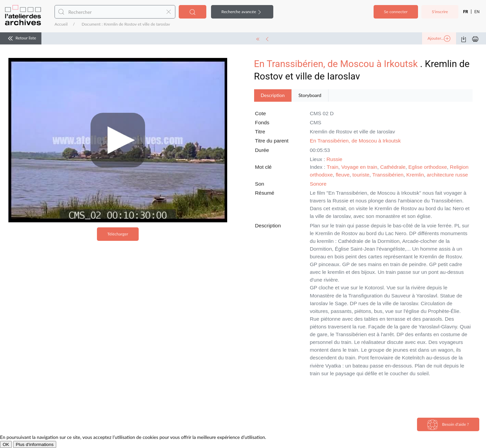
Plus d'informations (35, 444)
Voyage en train (359, 167)
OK (6, 444)
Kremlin (415, 175)
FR (466, 12)
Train (333, 167)
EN (477, 12)
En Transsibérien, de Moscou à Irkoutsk (336, 64)
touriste (361, 175)
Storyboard (310, 95)
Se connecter (396, 12)
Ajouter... (439, 39)
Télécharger (118, 234)
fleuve (342, 175)
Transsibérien (388, 175)
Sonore (318, 184)
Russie (334, 159)
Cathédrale (393, 167)
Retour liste (21, 38)
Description (273, 95)
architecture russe (447, 175)
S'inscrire (440, 12)
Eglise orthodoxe (428, 167)
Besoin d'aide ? (448, 425)
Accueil (61, 24)
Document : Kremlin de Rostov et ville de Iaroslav (126, 24)
